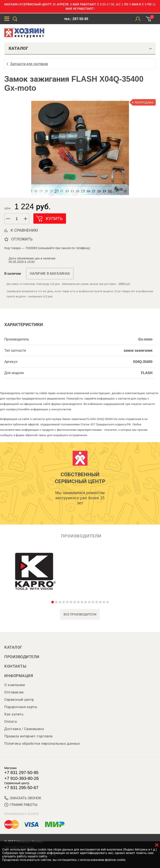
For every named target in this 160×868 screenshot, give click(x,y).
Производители (22, 657)
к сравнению (24, 230)
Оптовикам (14, 692)
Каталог (13, 647)
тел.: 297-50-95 (76, 19)
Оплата (11, 722)
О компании (15, 685)
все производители (80, 614)
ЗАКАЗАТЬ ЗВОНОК (23, 798)
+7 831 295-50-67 (21, 788)
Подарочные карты (21, 707)
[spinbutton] (17, 219)
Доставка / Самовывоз (24, 729)
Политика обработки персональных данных (42, 744)
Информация (19, 676)
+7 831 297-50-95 (21, 773)
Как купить (14, 714)
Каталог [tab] (80, 48)
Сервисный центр (19, 700)
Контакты (15, 666)
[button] (26, 219)
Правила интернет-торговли (28, 736)
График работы (21, 805)
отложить (22, 239)
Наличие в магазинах (50, 274)
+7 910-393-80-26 (22, 778)
